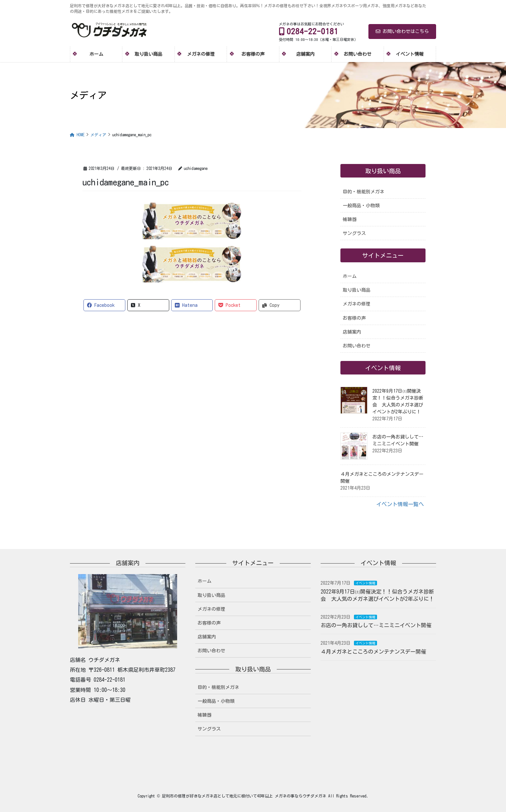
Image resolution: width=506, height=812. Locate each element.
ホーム (350, 276)
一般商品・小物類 (361, 206)
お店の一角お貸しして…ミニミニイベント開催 (376, 625)
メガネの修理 (357, 304)
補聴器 (350, 219)
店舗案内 (352, 332)
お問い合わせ (357, 346)
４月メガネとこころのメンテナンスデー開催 (373, 652)
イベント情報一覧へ (400, 504)
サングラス (354, 233)
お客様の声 (354, 318)
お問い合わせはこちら (402, 31)
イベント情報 (365, 583)
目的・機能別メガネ (364, 192)
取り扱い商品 (357, 290)
